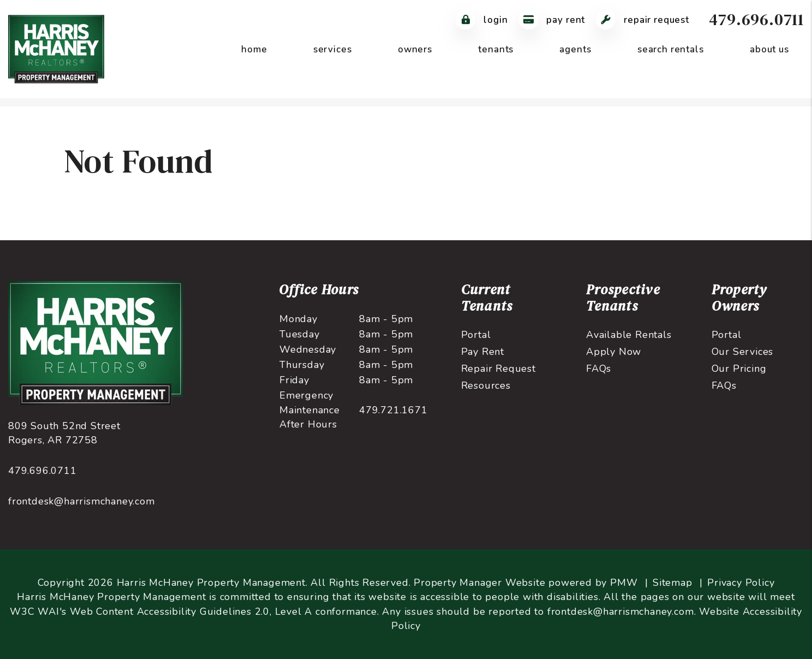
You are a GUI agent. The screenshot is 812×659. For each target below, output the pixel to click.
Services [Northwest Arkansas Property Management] (333, 49)
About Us (769, 49)
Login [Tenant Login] (482, 20)
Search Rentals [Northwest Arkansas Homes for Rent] (671, 49)
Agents (575, 49)
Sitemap (673, 583)
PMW (624, 583)
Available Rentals (629, 335)
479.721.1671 (393, 410)
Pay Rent (483, 352)
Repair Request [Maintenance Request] (643, 20)
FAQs (599, 369)
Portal (476, 335)
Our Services (743, 352)
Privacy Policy (741, 583)
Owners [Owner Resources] (415, 49)
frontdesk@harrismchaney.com (82, 501)
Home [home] (254, 49)
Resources (486, 385)
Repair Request (498, 369)
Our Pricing (739, 369)
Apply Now (614, 352)
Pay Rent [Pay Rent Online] (552, 20)
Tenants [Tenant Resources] (496, 49)
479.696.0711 (756, 19)
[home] (56, 49)
